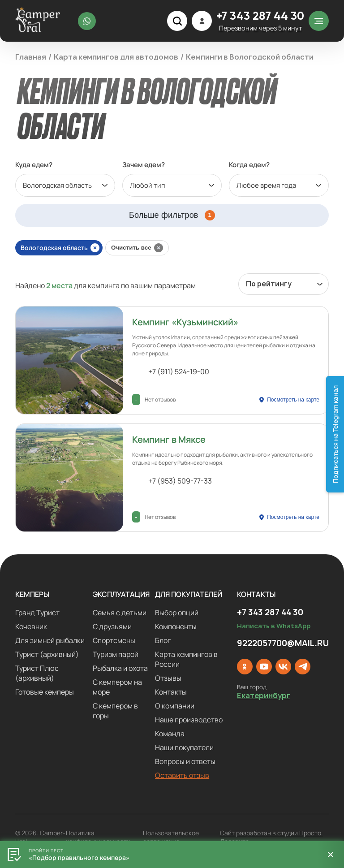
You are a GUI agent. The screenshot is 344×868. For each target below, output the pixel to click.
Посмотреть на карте (293, 400)
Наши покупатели (184, 747)
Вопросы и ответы (185, 761)
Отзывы (168, 678)
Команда (170, 734)
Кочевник (31, 626)
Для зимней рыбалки (50, 640)
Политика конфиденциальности (98, 837)
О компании (175, 706)
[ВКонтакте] (283, 667)
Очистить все (131, 248)
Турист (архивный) (47, 654)
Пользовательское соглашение (171, 837)
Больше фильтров (172, 215)
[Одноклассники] (245, 667)
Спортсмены (114, 640)
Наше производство (189, 720)
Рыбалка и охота (120, 668)
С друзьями (112, 626)
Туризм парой (116, 654)
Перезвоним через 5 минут (260, 28)
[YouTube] (264, 667)
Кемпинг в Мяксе (169, 439)
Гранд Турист (37, 613)
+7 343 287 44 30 (260, 17)
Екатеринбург (264, 696)
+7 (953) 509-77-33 (180, 481)
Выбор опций (177, 613)
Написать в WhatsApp (274, 626)
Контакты (171, 692)
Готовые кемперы (45, 692)
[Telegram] (303, 667)
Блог (163, 640)
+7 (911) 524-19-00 (179, 371)
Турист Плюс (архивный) (37, 673)
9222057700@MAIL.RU (283, 643)
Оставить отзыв (182, 775)
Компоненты (176, 626)
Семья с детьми (120, 613)
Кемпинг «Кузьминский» (185, 322)
